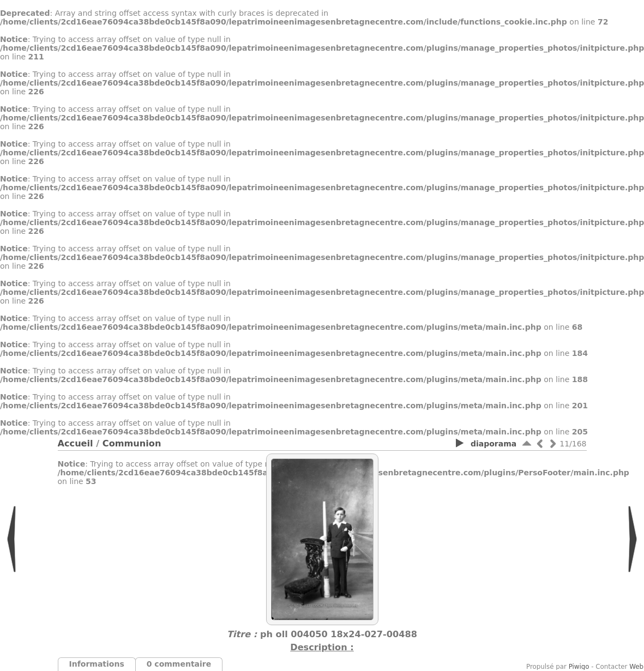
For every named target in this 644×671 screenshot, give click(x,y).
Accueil (76, 443)
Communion (132, 443)
